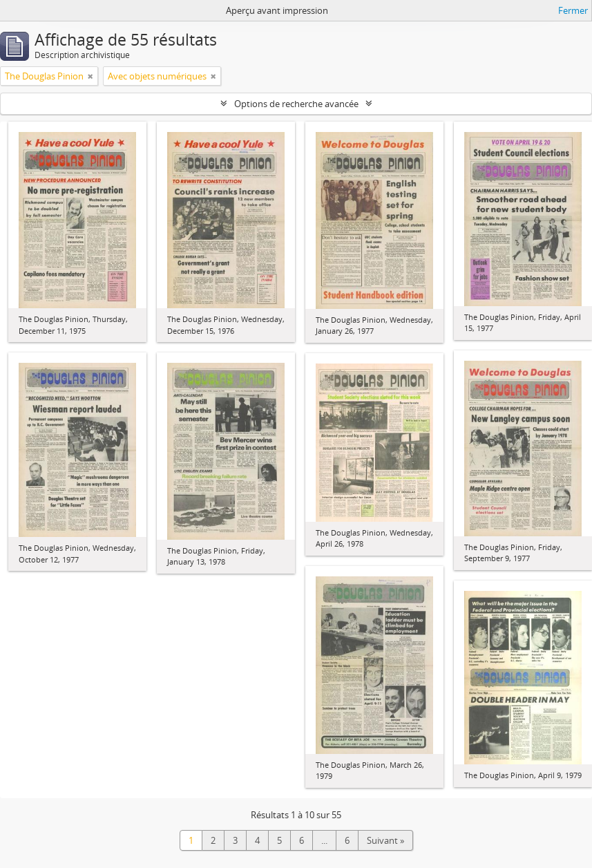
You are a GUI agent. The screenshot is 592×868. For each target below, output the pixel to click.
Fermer (573, 10)
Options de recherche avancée (296, 104)
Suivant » (385, 840)
